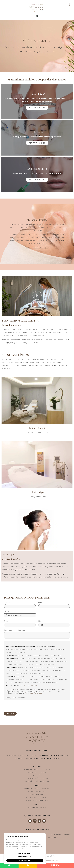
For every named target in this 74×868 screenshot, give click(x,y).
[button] (37, 16)
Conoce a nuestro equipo (37, 248)
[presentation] (19, 706)
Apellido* (42, 602)
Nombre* (8, 602)
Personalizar (24, 853)
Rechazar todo (24, 857)
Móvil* (41, 621)
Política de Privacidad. (33, 693)
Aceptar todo (25, 860)
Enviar (10, 714)
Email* (6, 621)
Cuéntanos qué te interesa (14, 630)
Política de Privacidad (29, 686)
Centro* (7, 611)
